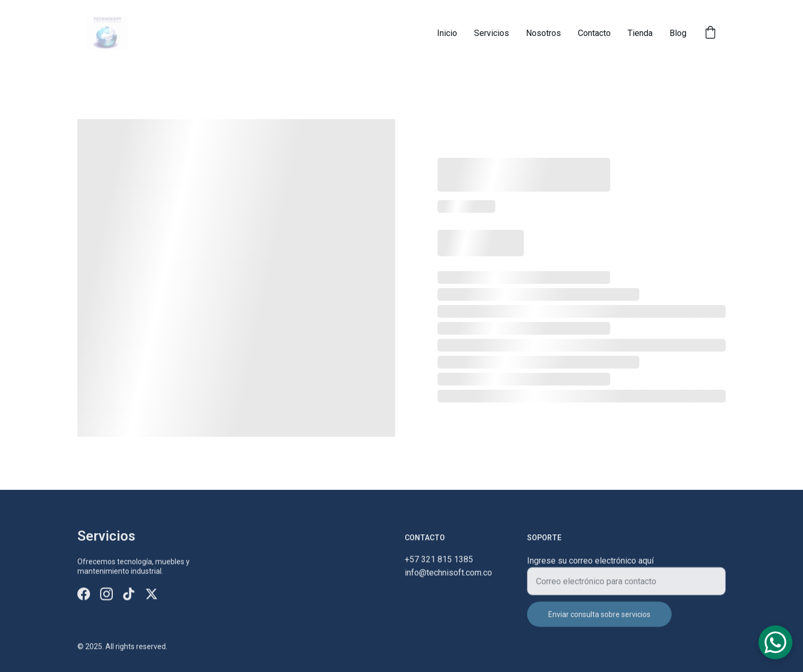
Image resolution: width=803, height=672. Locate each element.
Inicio (447, 33)
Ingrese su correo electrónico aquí (590, 566)
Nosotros (543, 33)
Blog (678, 33)
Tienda (640, 33)
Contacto (594, 33)
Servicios (492, 33)
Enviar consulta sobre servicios (599, 620)
